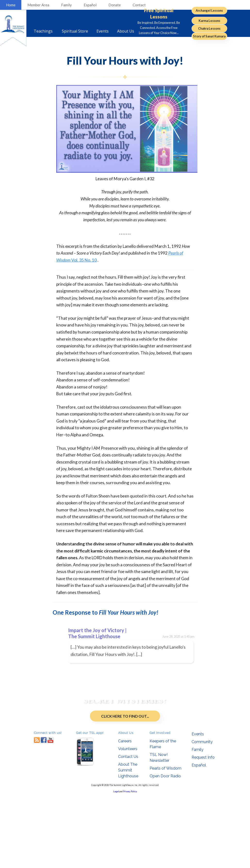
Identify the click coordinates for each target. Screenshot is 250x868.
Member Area (38, 5)
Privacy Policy (130, 863)
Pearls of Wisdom (165, 840)
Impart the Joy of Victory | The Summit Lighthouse (97, 633)
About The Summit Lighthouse (128, 842)
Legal (116, 863)
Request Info (203, 829)
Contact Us (128, 829)
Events (198, 806)
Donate (115, 5)
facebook (44, 812)
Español (90, 5)
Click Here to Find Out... (125, 757)
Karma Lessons (209, 21)
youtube (50, 812)
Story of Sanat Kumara (209, 36)
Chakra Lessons (209, 28)
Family (66, 5)
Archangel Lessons (209, 10)
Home (11, 5)
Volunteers (128, 821)
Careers (125, 813)
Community (202, 814)
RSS (37, 812)
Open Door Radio (165, 848)
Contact (139, 5)
